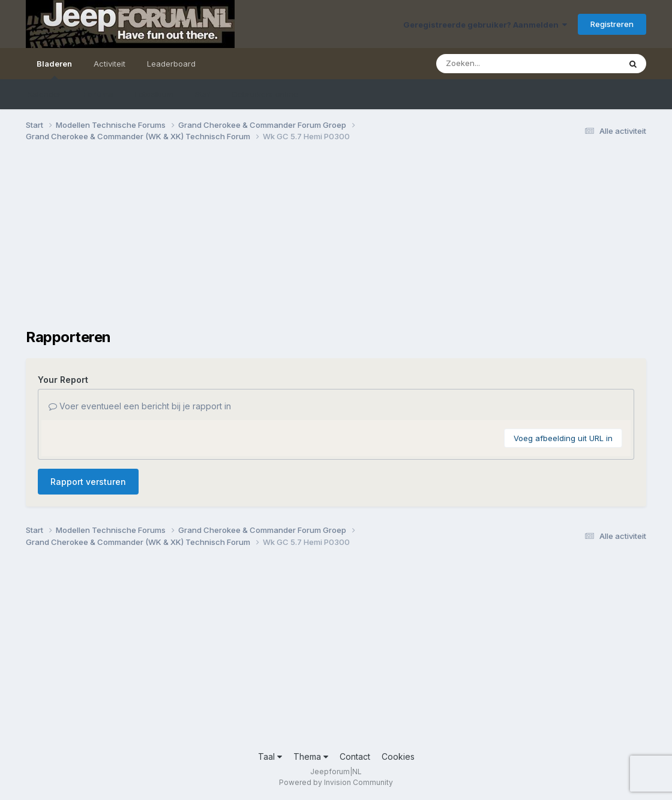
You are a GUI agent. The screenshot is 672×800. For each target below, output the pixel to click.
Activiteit (109, 64)
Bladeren (54, 69)
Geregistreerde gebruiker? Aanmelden (485, 25)
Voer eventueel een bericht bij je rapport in (140, 406)
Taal (270, 756)
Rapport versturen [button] (88, 482)
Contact (355, 756)
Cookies (398, 756)
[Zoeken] (505, 64)
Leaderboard (171, 64)
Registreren (612, 24)
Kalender (44, 94)
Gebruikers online (265, 94)
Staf (202, 94)
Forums (98, 94)
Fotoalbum (154, 94)
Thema (311, 756)
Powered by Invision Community (336, 782)
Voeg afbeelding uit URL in (563, 438)
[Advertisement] (244, 245)
